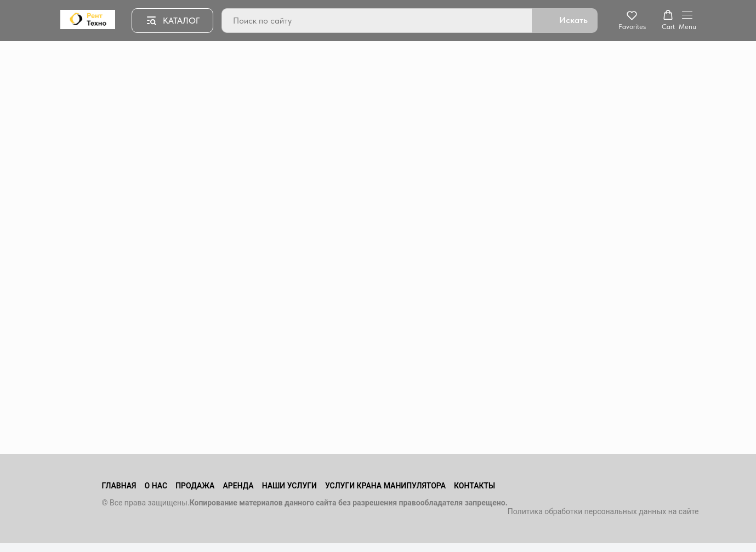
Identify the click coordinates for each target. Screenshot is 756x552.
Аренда (238, 486)
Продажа (195, 486)
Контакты (474, 486)
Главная (119, 486)
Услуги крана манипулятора (385, 486)
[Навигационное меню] (687, 21)
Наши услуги (289, 486)
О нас (156, 486)
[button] (632, 20)
